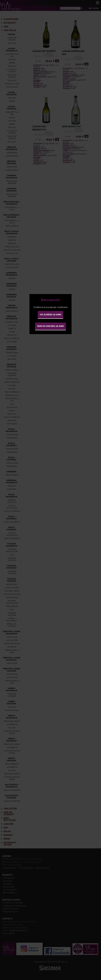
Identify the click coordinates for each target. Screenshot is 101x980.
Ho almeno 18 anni (50, 315)
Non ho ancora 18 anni (50, 326)
